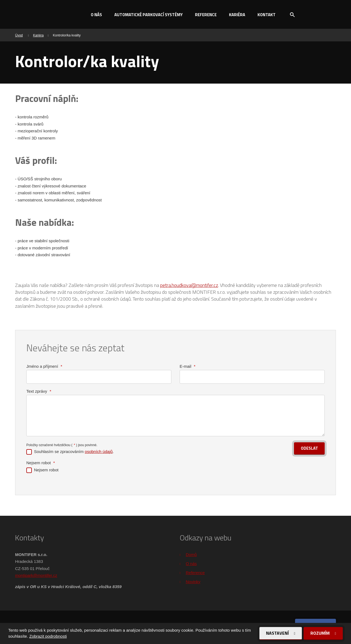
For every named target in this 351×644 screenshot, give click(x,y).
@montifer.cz (45, 575)
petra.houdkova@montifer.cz (189, 285)
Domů (191, 555)
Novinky (193, 582)
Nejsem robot (41, 462)
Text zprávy (39, 391)
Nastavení (278, 633)
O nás (96, 15)
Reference (206, 15)
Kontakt (267, 15)
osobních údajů (99, 451)
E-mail (188, 366)
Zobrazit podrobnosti (48, 636)
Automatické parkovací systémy (148, 15)
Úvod (19, 35)
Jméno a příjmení (44, 366)
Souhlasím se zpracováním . (74, 451)
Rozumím (320, 633)
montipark (24, 575)
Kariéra (237, 15)
